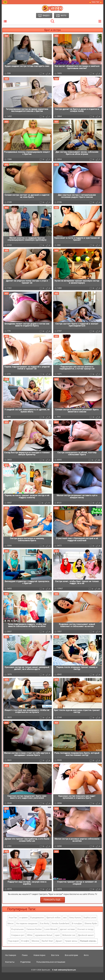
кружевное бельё (44, 943)
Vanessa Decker (34, 937)
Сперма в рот (18, 943)
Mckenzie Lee (69, 943)
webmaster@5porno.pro (67, 977)
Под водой (13, 949)
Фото (86, 963)
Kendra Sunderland (61, 931)
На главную (11, 963)
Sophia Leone (90, 925)
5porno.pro (46, 977)
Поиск (25, 963)
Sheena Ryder (91, 931)
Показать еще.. (53, 907)
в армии (24, 925)
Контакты (10, 969)
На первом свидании (27, 931)
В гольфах (77, 931)
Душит (59, 949)
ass (65, 925)
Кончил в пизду (85, 937)
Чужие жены (71, 949)
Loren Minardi (51, 937)
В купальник (18, 937)
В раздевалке (37, 925)
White (30, 943)
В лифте (25, 949)
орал (57, 943)
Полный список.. (88, 949)
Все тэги (55, 963)
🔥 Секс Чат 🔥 (95, 2)
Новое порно (39, 963)
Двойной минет (86, 943)
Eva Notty (45, 931)
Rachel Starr (47, 949)
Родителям (25, 969)
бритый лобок (53, 925)
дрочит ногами (67, 937)
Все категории (71, 963)
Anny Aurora (75, 925)
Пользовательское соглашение (51, 969)
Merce (11, 931)
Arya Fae (13, 925)
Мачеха (35, 949)
